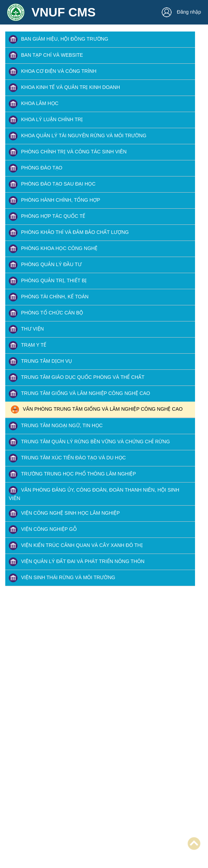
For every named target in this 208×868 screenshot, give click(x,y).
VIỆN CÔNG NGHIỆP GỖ (43, 530)
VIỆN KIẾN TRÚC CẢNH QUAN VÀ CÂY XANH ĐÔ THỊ (76, 546)
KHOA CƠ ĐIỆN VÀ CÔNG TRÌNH (53, 72)
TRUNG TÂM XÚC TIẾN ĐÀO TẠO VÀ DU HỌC (67, 458)
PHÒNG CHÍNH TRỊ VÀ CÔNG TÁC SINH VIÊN (68, 152)
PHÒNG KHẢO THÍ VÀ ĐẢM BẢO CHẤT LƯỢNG (69, 233)
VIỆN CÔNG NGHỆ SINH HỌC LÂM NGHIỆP (64, 513)
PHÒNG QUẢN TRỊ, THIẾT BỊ (48, 281)
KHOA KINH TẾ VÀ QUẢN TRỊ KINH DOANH (64, 88)
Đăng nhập (181, 12)
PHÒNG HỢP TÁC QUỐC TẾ (47, 217)
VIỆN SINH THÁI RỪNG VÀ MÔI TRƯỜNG (62, 578)
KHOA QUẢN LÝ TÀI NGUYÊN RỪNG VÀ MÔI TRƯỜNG (78, 136)
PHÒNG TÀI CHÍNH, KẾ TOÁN (49, 297)
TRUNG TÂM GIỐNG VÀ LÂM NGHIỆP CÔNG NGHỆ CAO (79, 394)
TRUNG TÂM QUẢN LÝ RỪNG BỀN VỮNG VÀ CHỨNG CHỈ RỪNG (89, 442)
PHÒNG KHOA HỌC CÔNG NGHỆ (53, 249)
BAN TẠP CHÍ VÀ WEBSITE (46, 55)
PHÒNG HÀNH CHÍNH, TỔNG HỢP (55, 200)
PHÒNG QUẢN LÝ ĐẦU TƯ (45, 265)
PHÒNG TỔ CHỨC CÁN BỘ (46, 313)
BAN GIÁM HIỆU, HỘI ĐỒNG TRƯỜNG (59, 39)
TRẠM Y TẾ (28, 345)
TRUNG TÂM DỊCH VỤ (40, 362)
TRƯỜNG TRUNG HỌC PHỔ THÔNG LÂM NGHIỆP (72, 474)
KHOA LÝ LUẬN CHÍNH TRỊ (46, 120)
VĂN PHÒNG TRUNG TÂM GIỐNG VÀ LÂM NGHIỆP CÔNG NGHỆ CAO (97, 409)
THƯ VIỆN (26, 329)
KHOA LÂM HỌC (34, 104)
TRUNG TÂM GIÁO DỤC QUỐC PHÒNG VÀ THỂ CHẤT (77, 378)
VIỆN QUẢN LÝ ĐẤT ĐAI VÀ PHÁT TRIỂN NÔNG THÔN (77, 562)
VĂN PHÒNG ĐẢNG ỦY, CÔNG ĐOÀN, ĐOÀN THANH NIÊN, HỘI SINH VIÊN (94, 494)
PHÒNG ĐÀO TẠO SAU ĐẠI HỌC (52, 184)
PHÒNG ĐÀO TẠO (36, 168)
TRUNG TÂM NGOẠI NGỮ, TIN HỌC (56, 426)
